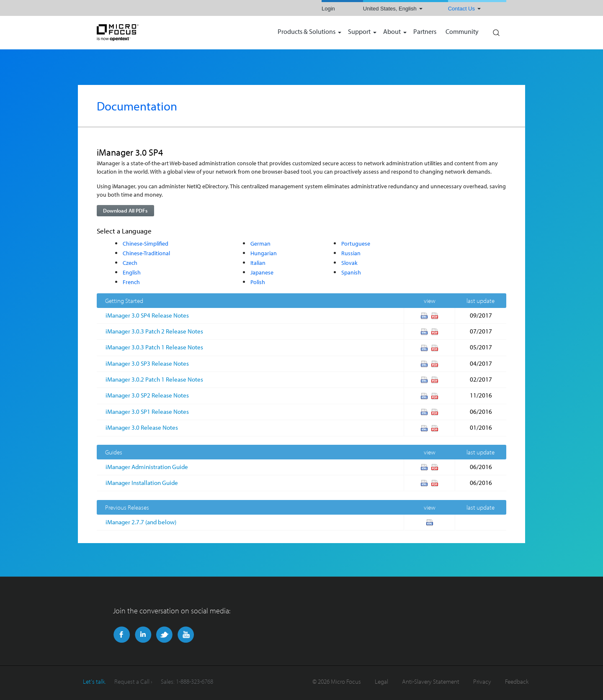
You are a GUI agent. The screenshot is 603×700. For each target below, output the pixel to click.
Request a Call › (133, 681)
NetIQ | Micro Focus (145, 33)
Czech (130, 263)
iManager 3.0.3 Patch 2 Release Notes (154, 331)
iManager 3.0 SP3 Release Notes (147, 363)
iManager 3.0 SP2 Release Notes (147, 395)
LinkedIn (143, 635)
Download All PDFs (125, 210)
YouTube (186, 635)
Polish (258, 282)
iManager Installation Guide (142, 483)
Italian (258, 263)
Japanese (262, 272)
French (131, 282)
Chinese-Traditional (146, 253)
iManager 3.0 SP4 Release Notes (147, 315)
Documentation (137, 106)
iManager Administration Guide (147, 467)
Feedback (517, 681)
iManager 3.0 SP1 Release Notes (147, 412)
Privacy (482, 681)
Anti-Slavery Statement (431, 681)
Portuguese (356, 243)
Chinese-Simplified (146, 243)
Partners (425, 32)
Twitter (164, 635)
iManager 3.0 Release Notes (142, 427)
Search (496, 31)
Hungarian (264, 253)
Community (462, 32)
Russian (351, 253)
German (260, 243)
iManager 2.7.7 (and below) (141, 522)
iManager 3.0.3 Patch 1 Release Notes (154, 347)
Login (328, 9)
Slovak (349, 263)
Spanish (351, 272)
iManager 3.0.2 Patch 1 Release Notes (154, 379)
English (132, 272)
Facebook (122, 635)
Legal (381, 681)
